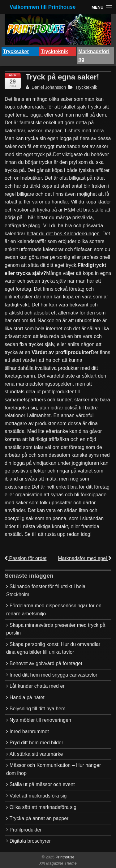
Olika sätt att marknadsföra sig (43, 807)
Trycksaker (16, 51)
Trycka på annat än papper (39, 818)
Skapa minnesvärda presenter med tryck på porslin (56, 629)
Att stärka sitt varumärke (36, 754)
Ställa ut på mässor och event (42, 784)
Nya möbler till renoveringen (40, 720)
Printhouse (64, 857)
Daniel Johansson (46, 87)
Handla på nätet (27, 697)
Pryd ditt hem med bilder (36, 743)
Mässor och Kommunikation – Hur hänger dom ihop (54, 769)
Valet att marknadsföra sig (38, 796)
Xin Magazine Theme (58, 863)
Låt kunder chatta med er (37, 686)
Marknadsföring (94, 56)
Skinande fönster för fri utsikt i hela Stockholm (46, 590)
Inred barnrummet (29, 731)
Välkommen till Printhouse (43, 7)
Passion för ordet (26, 558)
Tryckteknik (54, 51)
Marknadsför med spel (85, 558)
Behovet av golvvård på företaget (46, 663)
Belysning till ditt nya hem (38, 709)
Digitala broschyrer (30, 841)
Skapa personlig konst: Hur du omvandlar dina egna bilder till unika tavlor (53, 648)
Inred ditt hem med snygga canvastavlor (54, 675)
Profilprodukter (26, 830)
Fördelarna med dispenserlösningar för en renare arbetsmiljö (54, 610)
